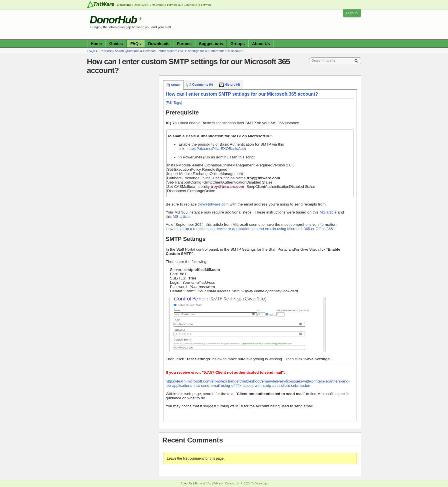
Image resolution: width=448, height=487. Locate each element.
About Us (261, 44)
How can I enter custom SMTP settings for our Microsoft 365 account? (194, 51)
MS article (328, 212)
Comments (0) (200, 84)
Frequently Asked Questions (119, 51)
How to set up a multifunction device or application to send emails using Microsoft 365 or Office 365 (249, 229)
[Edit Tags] (174, 103)
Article (173, 85)
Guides (116, 44)
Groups (237, 44)
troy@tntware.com (214, 204)
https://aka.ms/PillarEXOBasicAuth (217, 149)
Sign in (352, 13)
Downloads (159, 44)
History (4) (230, 84)
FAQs (136, 44)
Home (96, 44)
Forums (184, 44)
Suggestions (211, 44)
